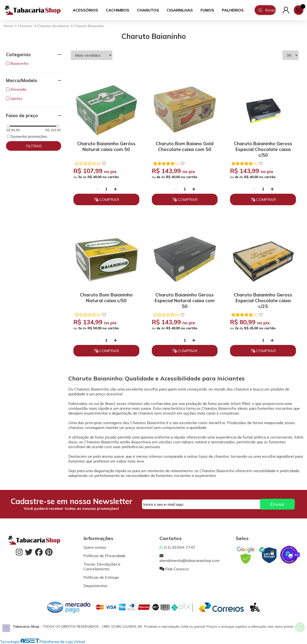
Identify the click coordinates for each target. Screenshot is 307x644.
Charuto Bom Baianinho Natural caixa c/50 (106, 298)
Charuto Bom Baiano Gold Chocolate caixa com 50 (185, 146)
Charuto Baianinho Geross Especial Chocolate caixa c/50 (263, 148)
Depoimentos (95, 586)
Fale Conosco (174, 569)
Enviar (277, 504)
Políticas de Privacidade (104, 556)
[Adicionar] (115, 189)
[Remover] (97, 189)
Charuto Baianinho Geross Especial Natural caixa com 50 (185, 300)
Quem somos (95, 547)
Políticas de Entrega (101, 577)
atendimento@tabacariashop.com (189, 558)
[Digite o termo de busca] (270, 10)
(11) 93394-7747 (177, 547)
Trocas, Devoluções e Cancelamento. (102, 566)
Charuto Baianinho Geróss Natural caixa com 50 (106, 146)
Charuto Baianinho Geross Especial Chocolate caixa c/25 (263, 300)
